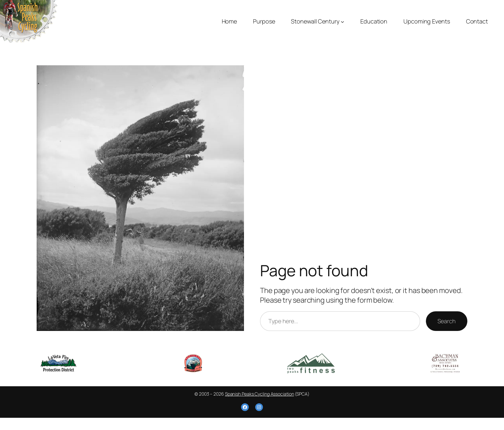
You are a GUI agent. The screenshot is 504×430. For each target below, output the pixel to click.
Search (447, 321)
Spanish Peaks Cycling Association (260, 394)
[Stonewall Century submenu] (342, 21)
